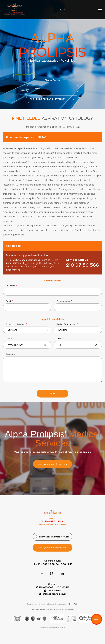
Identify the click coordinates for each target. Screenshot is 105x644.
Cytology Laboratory (16, 324)
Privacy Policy (73, 604)
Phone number (64, 301)
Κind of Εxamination (66, 324)
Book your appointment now (52, 464)
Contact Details (52, 281)
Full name (11, 286)
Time (59, 339)
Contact (97, 619)
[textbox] (27, 330)
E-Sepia (62, 627)
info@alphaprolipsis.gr (54, 594)
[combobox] (63, 10)
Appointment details (52, 319)
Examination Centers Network (54, 537)
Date (8, 339)
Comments (11, 354)
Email (9, 301)
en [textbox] (62, 10)
